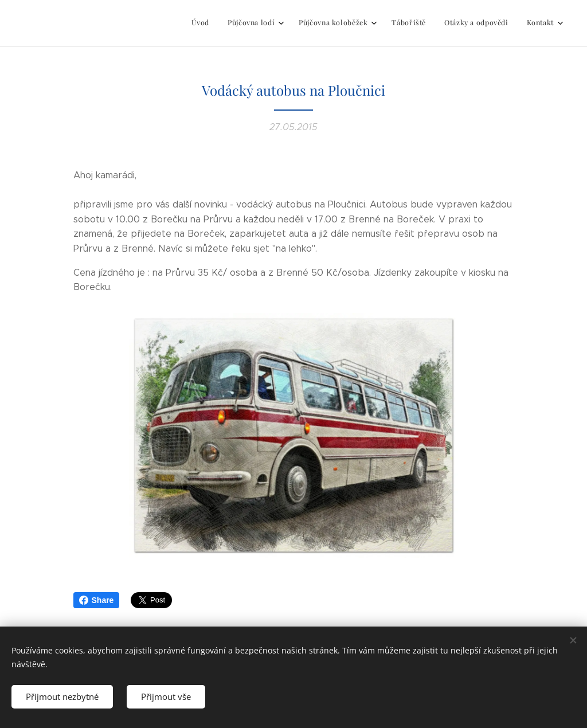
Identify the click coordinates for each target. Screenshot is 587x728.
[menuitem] (454, 24)
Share (97, 600)
